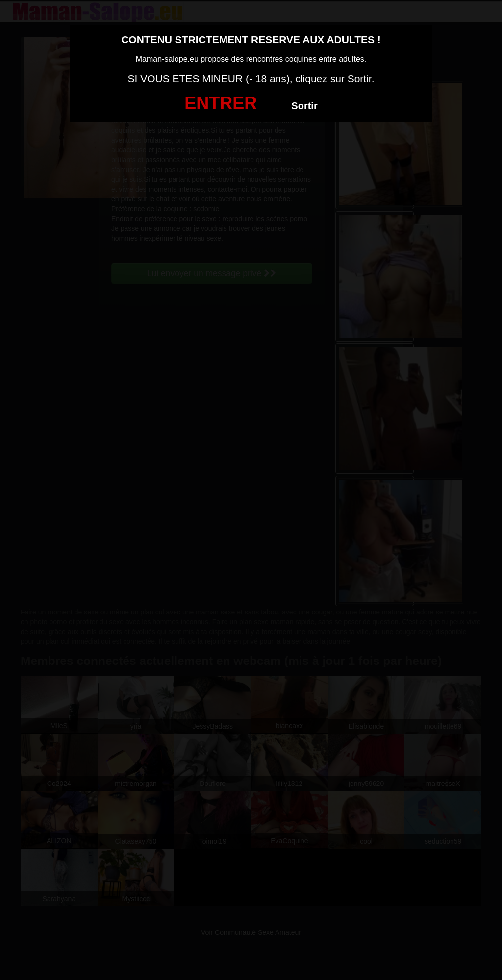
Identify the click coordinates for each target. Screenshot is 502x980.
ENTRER (221, 103)
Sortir (304, 106)
